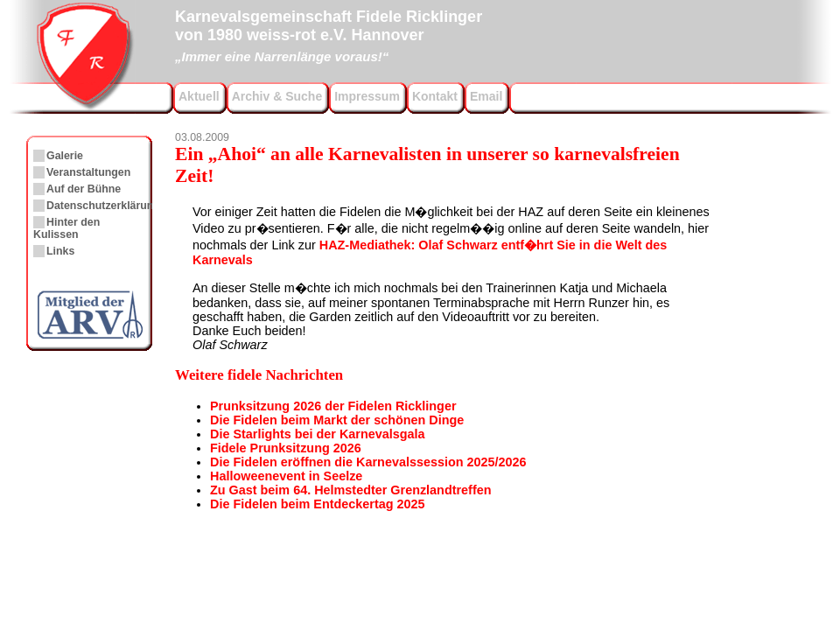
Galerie (65, 156)
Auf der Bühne (84, 189)
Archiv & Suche (277, 96)
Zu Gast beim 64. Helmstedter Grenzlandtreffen (350, 490)
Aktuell (199, 96)
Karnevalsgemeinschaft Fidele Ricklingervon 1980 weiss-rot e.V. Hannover (329, 34)
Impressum (367, 96)
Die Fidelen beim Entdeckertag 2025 (318, 504)
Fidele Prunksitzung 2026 (286, 448)
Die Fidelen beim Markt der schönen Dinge (337, 420)
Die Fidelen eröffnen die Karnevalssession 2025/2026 (368, 462)
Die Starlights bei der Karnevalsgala (318, 434)
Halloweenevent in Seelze (286, 476)
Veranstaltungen (88, 172)
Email (486, 96)
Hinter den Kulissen (66, 228)
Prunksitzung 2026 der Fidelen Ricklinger (333, 406)
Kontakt (435, 96)
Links (60, 251)
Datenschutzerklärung (103, 206)
